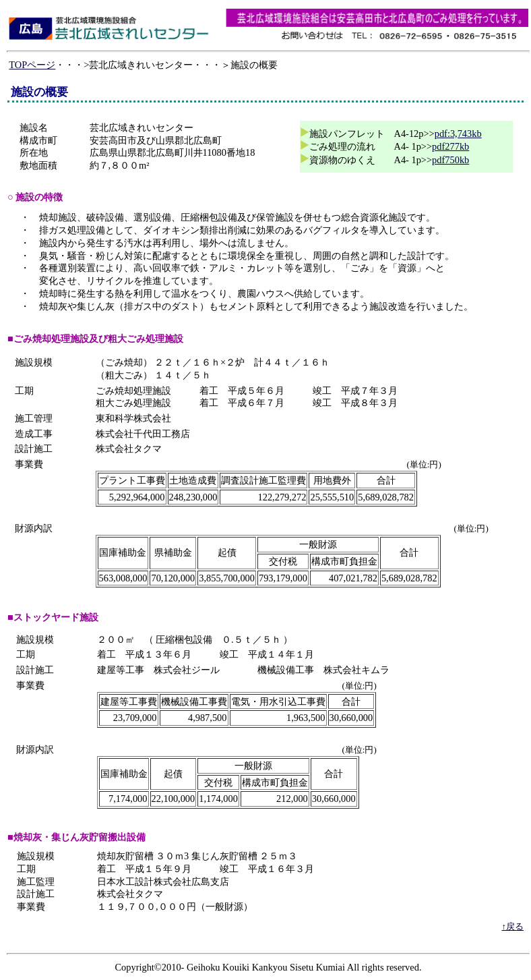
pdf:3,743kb (458, 134)
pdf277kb (450, 146)
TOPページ (32, 65)
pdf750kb (450, 160)
